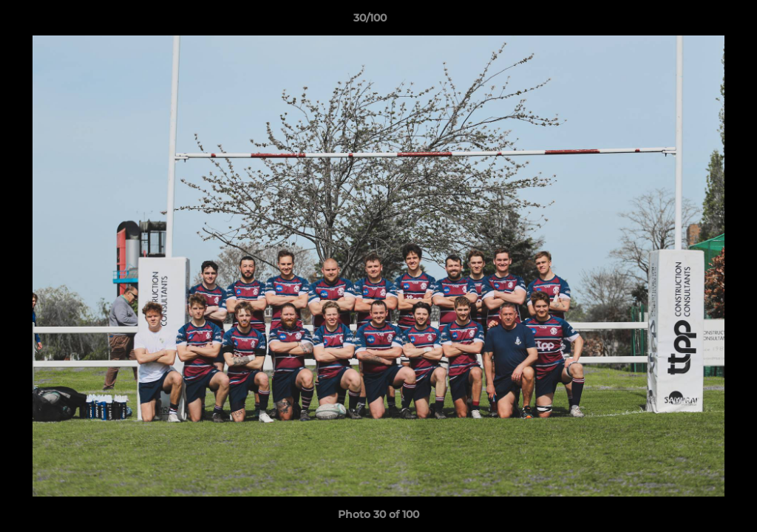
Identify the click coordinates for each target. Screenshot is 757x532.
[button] (695, 21)
